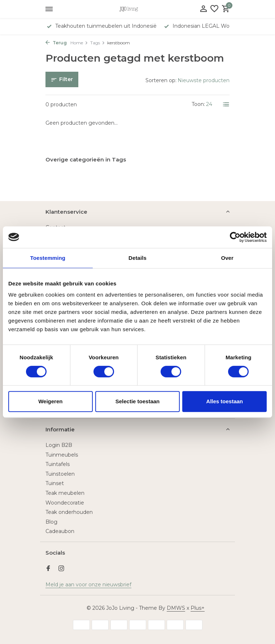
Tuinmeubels (62, 455)
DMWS (176, 608)
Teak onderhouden (69, 512)
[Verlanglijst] (214, 9)
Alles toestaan (224, 401)
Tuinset (55, 483)
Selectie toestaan (138, 401)
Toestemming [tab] (48, 258)
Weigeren (50, 401)
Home (79, 43)
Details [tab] (137, 258)
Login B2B (59, 445)
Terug (56, 43)
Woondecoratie (65, 503)
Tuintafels (58, 464)
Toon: (198, 104)
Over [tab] (227, 258)
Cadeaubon (60, 531)
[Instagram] (61, 569)
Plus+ (198, 608)
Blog (51, 522)
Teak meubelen (65, 493)
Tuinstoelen (60, 474)
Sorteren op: (161, 80)
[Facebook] (48, 569)
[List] (226, 105)
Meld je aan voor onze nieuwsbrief (88, 585)
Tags (98, 43)
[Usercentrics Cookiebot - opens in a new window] (235, 237)
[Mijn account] (203, 9)
